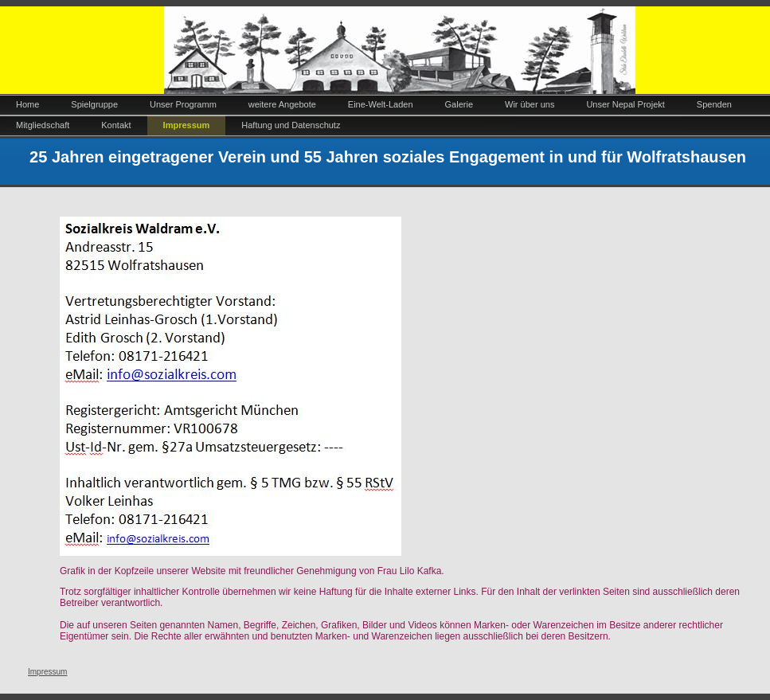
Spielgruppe (94, 104)
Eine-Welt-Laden (381, 104)
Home (27, 104)
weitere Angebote (282, 104)
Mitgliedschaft (43, 125)
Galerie (459, 104)
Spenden (714, 104)
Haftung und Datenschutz (291, 125)
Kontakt (116, 125)
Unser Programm (183, 104)
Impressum (187, 125)
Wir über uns (530, 104)
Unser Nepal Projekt (625, 104)
